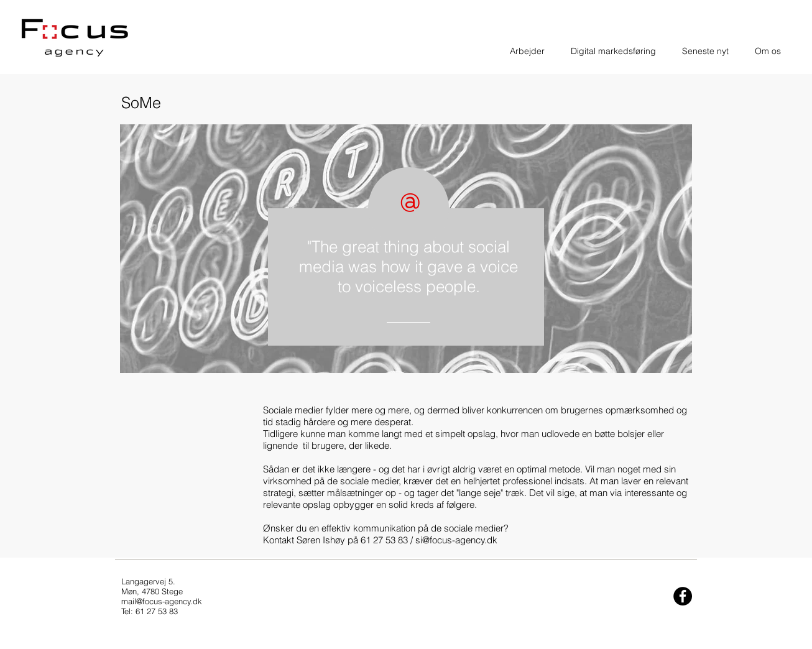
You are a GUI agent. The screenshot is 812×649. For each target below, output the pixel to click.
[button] (527, 51)
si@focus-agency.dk (456, 540)
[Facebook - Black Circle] (683, 596)
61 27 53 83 (384, 540)
